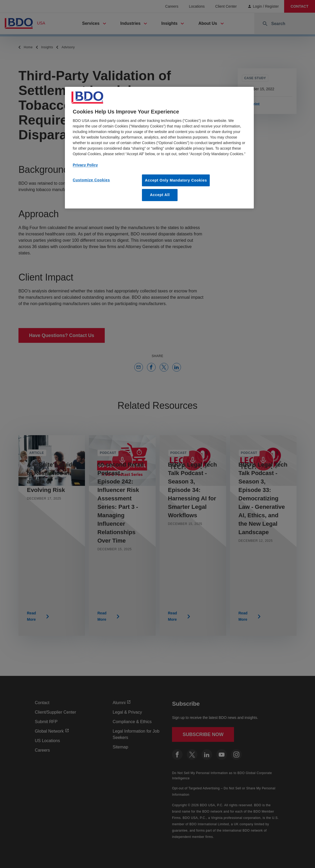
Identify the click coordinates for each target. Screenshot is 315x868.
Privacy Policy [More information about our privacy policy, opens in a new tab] (85, 165)
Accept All (160, 195)
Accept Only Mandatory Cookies (176, 180)
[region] (159, 148)
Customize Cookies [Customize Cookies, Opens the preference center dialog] (91, 180)
